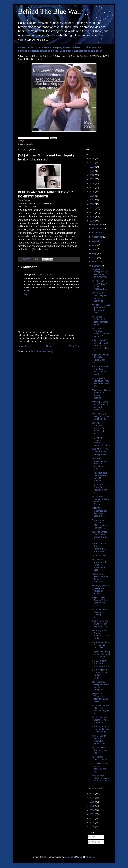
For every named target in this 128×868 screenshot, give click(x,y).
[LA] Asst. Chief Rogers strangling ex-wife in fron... (99, 548)
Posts (92, 837)
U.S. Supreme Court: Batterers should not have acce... (100, 488)
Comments (94, 842)
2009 (92, 221)
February (97, 266)
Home (49, 346)
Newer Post (24, 346)
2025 (92, 159)
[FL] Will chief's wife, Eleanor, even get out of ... (101, 663)
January (96, 788)
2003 (92, 814)
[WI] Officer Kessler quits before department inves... (101, 309)
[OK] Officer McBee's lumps (100, 758)
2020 (92, 175)
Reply (26, 294)
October (96, 233)
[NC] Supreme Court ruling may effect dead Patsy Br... (101, 382)
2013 (92, 204)
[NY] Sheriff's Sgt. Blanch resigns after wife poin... (100, 624)
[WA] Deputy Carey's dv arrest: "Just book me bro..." (101, 332)
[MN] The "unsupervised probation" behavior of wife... (99, 464)
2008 (92, 794)
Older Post (74, 346)
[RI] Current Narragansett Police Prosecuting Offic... (99, 565)
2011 (92, 213)
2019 (92, 179)
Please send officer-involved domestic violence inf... (100, 578)
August (96, 241)
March (95, 262)
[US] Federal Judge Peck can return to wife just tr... (101, 779)
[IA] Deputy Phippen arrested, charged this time (101, 441)
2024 (92, 163)
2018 (92, 183)
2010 (92, 217)
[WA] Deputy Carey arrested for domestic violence (101, 394)
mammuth (69, 857)
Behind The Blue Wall (50, 11)
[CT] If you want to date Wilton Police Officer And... (100, 359)
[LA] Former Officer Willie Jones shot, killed (101, 645)
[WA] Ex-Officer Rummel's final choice (100, 750)
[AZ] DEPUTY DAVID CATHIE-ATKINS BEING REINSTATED (100, 273)
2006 (92, 802)
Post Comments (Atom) (42, 351)
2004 (92, 810)
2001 (92, 818)
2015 (92, 196)
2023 (92, 167)
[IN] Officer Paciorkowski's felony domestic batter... (100, 321)
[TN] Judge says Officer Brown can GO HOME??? (99, 477)
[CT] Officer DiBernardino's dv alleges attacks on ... (100, 512)
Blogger (91, 857)
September (98, 237)
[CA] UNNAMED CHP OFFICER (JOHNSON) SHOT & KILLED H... (101, 345)
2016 (92, 192)
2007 (92, 798)
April (95, 258)
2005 (92, 806)
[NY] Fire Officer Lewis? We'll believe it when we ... (100, 536)
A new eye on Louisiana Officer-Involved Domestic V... (100, 524)
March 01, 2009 (44, 275)
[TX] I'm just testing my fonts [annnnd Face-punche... (101, 654)
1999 (92, 827)
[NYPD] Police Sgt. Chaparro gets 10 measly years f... (101, 452)
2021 (92, 171)
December (97, 224)
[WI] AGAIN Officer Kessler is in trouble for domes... (101, 590)
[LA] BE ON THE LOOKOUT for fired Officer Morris (100, 674)
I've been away (99, 556)
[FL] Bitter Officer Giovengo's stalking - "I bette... (100, 613)
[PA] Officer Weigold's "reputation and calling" (100, 698)
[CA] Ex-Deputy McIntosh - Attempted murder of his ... (100, 740)
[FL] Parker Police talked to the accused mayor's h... (101, 709)
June (95, 249)
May (95, 253)
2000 (92, 823)
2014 (92, 200)
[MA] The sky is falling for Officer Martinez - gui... (100, 416)
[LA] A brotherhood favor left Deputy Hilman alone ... (101, 729)
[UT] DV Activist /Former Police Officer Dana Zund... (100, 602)
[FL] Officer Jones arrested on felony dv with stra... (100, 768)
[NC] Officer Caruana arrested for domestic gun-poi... (99, 428)
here (46, 249)
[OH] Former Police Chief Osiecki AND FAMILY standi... (101, 370)
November (97, 229)
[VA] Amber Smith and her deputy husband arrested (100, 406)
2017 (92, 188)
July (94, 245)
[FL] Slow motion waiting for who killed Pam (100, 720)
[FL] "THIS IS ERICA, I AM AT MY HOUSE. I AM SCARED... (100, 285)
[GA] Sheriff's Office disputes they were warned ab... (100, 297)
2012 (92, 208)
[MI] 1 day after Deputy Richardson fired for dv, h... (100, 634)
